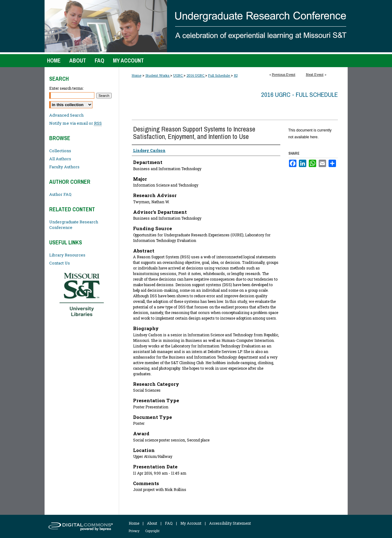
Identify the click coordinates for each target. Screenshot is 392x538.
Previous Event (284, 74)
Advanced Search (66, 115)
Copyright (153, 531)
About (152, 523)
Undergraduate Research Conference (74, 225)
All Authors (60, 159)
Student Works (158, 75)
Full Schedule (220, 75)
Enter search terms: (66, 88)
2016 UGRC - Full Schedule (299, 95)
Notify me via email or (75, 123)
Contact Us (60, 263)
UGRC (178, 75)
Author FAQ (60, 194)
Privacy (134, 531)
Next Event (315, 74)
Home (137, 75)
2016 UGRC (196, 75)
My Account (191, 523)
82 (236, 75)
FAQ (169, 523)
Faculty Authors (64, 167)
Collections (60, 151)
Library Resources (67, 255)
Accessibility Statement (230, 523)
